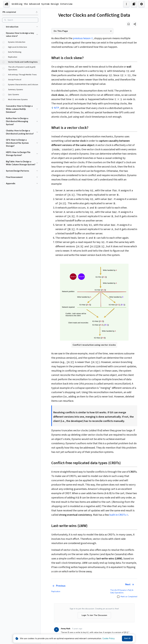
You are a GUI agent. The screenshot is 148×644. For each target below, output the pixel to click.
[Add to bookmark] (129, 24)
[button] (20, 27)
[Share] (135, 24)
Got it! (127, 638)
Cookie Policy (109, 638)
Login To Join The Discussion (94, 615)
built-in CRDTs (119, 515)
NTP (57, 108)
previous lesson (83, 38)
